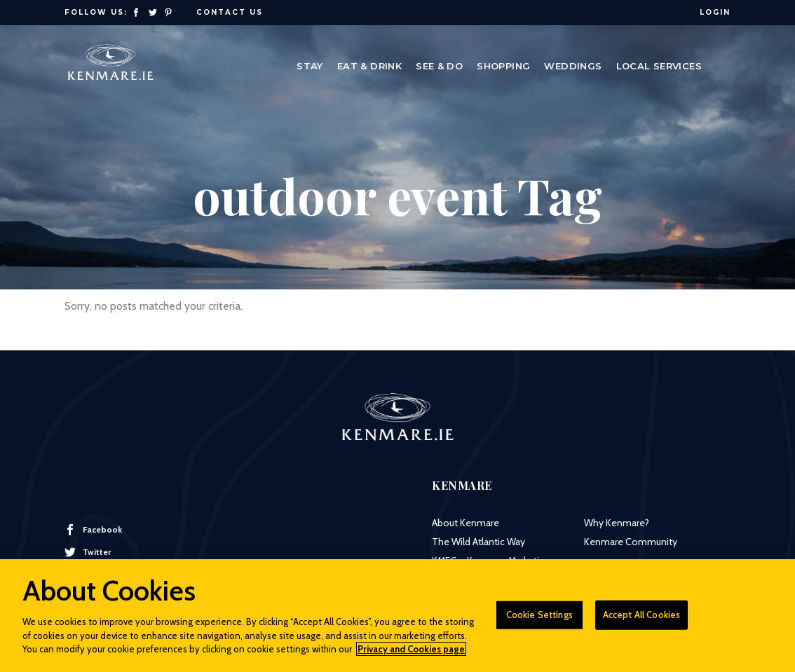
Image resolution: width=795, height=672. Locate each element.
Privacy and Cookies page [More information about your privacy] (411, 655)
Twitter (88, 552)
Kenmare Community (631, 542)
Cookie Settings (539, 620)
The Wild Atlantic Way (478, 542)
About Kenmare (466, 523)
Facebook (93, 530)
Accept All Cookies (641, 620)
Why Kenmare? (617, 523)
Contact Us (230, 12)
